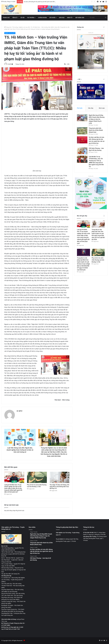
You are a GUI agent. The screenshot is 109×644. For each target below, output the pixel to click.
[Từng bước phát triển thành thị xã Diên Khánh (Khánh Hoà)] (82, 131)
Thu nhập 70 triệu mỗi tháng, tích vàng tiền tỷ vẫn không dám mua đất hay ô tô (59, 487)
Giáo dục (62, 18)
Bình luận (102, 108)
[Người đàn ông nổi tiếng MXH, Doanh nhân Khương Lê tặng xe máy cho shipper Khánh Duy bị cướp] (82, 118)
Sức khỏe (52, 18)
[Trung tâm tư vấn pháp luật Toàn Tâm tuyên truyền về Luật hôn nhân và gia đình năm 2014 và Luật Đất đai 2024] (98, 224)
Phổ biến (80, 108)
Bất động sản (80, 18)
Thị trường (31, 18)
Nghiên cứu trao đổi (24, 27)
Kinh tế (69, 18)
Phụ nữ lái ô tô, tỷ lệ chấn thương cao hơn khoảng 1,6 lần (98, 260)
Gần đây (91, 108)
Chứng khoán (42, 18)
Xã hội (22, 18)
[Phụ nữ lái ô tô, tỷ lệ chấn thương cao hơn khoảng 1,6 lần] (37, 477)
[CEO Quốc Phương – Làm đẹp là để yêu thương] (82, 151)
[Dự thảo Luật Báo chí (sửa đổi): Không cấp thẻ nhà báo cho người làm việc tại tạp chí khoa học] (82, 140)
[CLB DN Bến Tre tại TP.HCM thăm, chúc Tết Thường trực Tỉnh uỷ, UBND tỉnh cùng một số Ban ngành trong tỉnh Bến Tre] (82, 159)
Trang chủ (6, 18)
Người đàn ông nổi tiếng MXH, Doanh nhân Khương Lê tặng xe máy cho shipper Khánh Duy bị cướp (97, 119)
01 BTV (10, 64)
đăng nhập (12, 511)
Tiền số (14, 18)
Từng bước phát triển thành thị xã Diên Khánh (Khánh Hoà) (96, 130)
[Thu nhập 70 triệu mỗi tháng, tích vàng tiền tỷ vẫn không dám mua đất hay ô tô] (60, 477)
